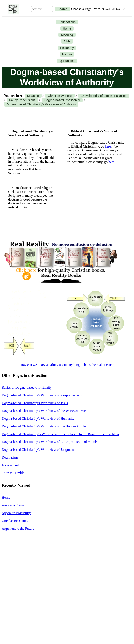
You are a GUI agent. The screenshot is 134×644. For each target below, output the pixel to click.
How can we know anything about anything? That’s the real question (67, 365)
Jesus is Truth (11, 465)
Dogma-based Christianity (62, 100)
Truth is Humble (13, 473)
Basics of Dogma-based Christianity (27, 387)
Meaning (67, 35)
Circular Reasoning (15, 521)
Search (62, 9)
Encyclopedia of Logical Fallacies (104, 96)
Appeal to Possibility (16, 513)
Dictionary (67, 48)
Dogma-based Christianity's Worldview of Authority (41, 104)
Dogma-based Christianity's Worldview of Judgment (38, 450)
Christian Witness (60, 96)
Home (67, 28)
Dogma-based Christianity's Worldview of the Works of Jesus (44, 411)
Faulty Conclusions (22, 100)
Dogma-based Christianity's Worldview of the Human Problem (45, 426)
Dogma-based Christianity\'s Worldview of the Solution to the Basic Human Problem (60, 434)
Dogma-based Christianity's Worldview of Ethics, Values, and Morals (50, 442)
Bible (67, 41)
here (108, 146)
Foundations (67, 22)
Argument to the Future (18, 529)
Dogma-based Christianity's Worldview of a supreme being (42, 395)
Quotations (67, 61)
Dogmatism (10, 457)
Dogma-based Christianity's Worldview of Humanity (38, 419)
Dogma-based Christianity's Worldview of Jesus (35, 403)
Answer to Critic (13, 505)
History (67, 54)
